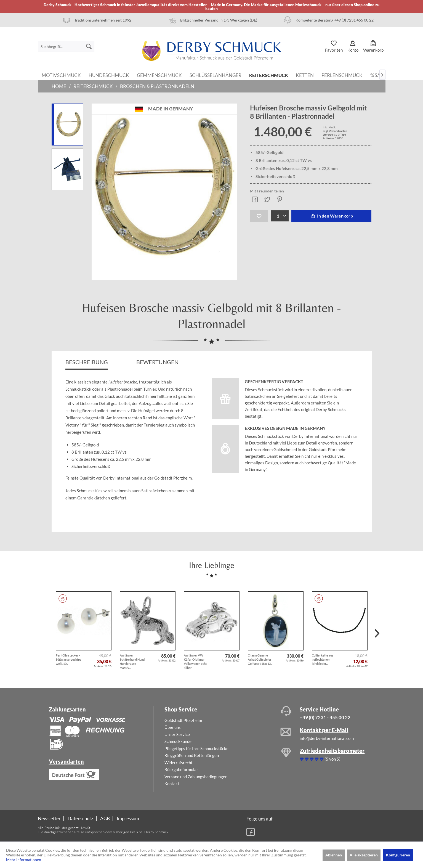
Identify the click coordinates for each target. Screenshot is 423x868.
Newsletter (49, 818)
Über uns (173, 727)
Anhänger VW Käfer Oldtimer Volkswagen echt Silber (195, 661)
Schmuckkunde (178, 741)
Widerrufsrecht (179, 763)
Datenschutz (80, 818)
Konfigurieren (398, 855)
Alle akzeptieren (364, 855)
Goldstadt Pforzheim (183, 720)
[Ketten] (305, 75)
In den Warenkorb (331, 216)
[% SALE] (378, 75)
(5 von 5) (320, 759)
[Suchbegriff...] (66, 46)
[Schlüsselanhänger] (216, 75)
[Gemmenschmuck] (159, 75)
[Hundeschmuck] (109, 75)
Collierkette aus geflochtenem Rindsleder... (323, 659)
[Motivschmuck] (61, 75)
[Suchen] (89, 46)
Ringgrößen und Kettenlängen (192, 755)
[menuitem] (66, 46)
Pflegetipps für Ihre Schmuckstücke (196, 748)
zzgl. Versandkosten (335, 131)
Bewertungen (158, 362)
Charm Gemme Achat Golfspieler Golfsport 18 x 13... (260, 659)
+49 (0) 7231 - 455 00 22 (325, 717)
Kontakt (172, 784)
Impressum (128, 818)
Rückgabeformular (181, 769)
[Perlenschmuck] (342, 75)
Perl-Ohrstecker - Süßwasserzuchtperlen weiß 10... (68, 659)
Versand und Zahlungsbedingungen (196, 777)
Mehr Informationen (24, 860)
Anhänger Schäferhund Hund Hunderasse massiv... (132, 661)
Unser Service (177, 734)
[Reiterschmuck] (269, 75)
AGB (105, 818)
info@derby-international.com (327, 738)
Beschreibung (87, 362)
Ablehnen (334, 855)
